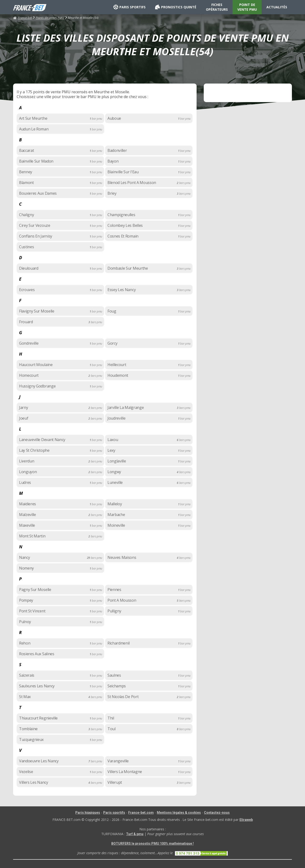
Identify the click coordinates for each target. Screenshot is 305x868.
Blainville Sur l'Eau (123, 172)
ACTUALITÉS (277, 7)
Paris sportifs (114, 813)
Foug (112, 311)
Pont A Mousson (122, 600)
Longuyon (28, 472)
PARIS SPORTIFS (130, 7)
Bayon (113, 161)
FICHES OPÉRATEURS (217, 7)
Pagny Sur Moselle (35, 590)
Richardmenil (119, 643)
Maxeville (27, 525)
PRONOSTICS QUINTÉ (176, 7)
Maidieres (28, 504)
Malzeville (28, 515)
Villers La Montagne (125, 772)
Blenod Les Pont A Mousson (132, 183)
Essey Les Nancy (122, 290)
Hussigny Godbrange (37, 386)
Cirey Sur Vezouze (35, 225)
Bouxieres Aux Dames (38, 193)
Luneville (115, 482)
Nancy (24, 557)
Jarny (23, 407)
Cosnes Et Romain (123, 236)
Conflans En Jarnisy (36, 236)
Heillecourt (117, 365)
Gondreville (29, 343)
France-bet (23, 18)
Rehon (25, 643)
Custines (26, 247)
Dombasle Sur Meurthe (128, 268)
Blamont (26, 183)
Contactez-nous (217, 813)
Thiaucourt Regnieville (38, 718)
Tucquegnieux (31, 739)
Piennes (114, 590)
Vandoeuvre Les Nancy (39, 761)
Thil (111, 718)
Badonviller (117, 150)
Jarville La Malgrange (126, 407)
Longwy (114, 472)
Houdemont (118, 375)
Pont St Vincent (32, 611)
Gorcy (112, 343)
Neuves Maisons (122, 557)
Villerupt (115, 782)
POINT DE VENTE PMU (247, 7)
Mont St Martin (32, 536)
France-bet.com (141, 813)
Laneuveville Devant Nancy (42, 440)
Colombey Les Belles (125, 225)
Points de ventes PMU (50, 18)
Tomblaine (28, 729)
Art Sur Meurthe (33, 118)
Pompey (26, 600)
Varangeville (118, 761)
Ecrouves (27, 290)
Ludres (25, 482)
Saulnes (114, 675)
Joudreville (116, 418)
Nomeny (26, 568)
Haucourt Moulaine (36, 365)
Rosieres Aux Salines (37, 654)
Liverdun (27, 461)
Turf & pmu (135, 834)
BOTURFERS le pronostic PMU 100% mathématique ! (152, 843)
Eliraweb (246, 820)
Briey (112, 193)
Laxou (113, 440)
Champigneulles (121, 215)
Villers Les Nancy (34, 782)
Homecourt (29, 375)
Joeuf (24, 418)
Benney (26, 172)
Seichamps (117, 686)
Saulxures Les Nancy (37, 686)
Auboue (114, 118)
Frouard (26, 322)
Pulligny (114, 611)
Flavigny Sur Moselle (37, 311)
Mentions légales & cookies (179, 813)
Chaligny (26, 215)
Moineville (116, 525)
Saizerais (27, 675)
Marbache (116, 515)
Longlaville (117, 461)
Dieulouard (29, 268)
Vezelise (26, 772)
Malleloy (115, 504)
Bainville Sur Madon (36, 161)
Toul (112, 729)
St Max (25, 697)
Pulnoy (25, 622)
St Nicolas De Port (123, 697)
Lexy (111, 450)
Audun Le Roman (34, 129)
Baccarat (26, 150)
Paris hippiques (88, 813)
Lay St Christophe (34, 450)
